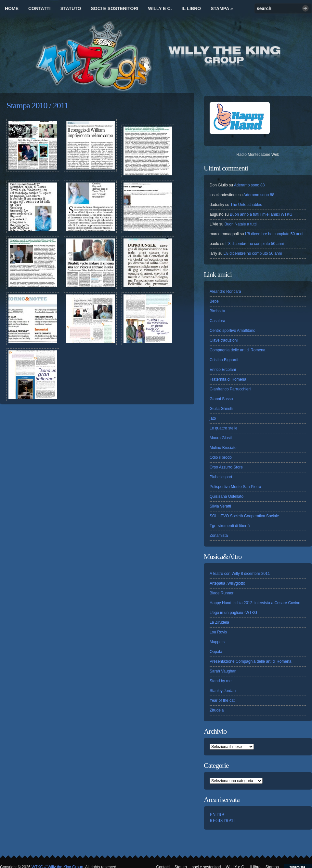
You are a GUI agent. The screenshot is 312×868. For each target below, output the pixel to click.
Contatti (39, 8)
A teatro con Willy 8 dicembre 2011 (240, 574)
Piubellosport (221, 477)
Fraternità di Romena (228, 379)
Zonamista (219, 536)
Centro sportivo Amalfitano (233, 331)
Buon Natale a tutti (241, 224)
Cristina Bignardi (224, 360)
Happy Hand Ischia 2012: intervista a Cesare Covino (255, 603)
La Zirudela (219, 622)
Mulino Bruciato (223, 448)
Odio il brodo (221, 457)
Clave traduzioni (224, 340)
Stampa (222, 8)
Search (305, 8)
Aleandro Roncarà (225, 292)
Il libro (191, 8)
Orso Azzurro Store (226, 467)
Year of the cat (222, 700)
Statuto (71, 8)
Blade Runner (221, 593)
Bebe (214, 301)
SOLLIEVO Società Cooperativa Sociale (244, 516)
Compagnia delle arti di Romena (237, 350)
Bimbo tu (217, 311)
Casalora (217, 321)
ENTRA (217, 815)
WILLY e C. (160, 8)
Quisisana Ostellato (227, 496)
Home (12, 8)
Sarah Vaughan (223, 671)
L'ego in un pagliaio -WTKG (233, 613)
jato (213, 418)
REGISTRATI (223, 821)
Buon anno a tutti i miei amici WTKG (261, 214)
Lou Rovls (218, 632)
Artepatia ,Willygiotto (227, 583)
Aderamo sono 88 (249, 185)
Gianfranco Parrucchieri (230, 389)
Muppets (217, 642)
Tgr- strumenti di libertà (230, 526)
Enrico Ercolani (223, 370)
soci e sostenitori (114, 8)
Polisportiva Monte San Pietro (235, 487)
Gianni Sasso (221, 399)
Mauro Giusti (221, 438)
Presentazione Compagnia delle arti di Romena (250, 661)
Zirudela (217, 710)
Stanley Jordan (223, 691)
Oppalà (216, 652)
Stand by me (221, 681)
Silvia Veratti (220, 506)
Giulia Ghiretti (221, 409)
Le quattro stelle (223, 428)
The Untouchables (246, 205)
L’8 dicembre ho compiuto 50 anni (274, 234)
